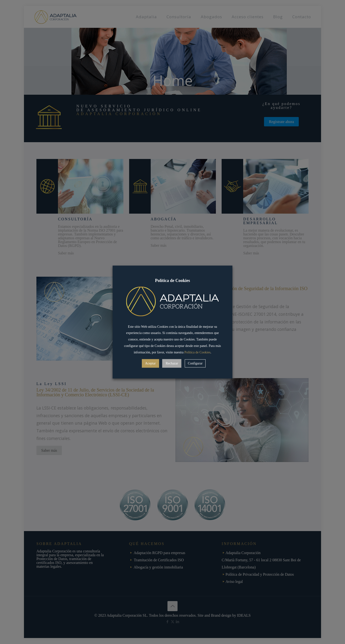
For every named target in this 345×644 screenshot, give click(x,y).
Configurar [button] (195, 363)
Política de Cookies (197, 352)
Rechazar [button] (172, 363)
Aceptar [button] (150, 363)
